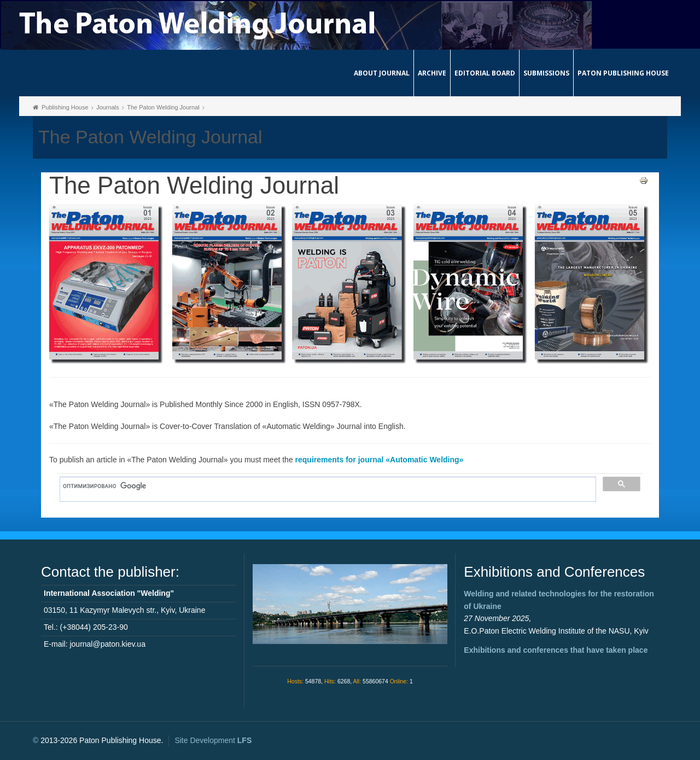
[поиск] (324, 486)
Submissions (546, 73)
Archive (432, 73)
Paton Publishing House (623, 73)
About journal (382, 73)
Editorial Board (485, 73)
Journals (108, 107)
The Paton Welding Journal (163, 107)
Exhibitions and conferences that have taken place (556, 650)
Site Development (213, 740)
